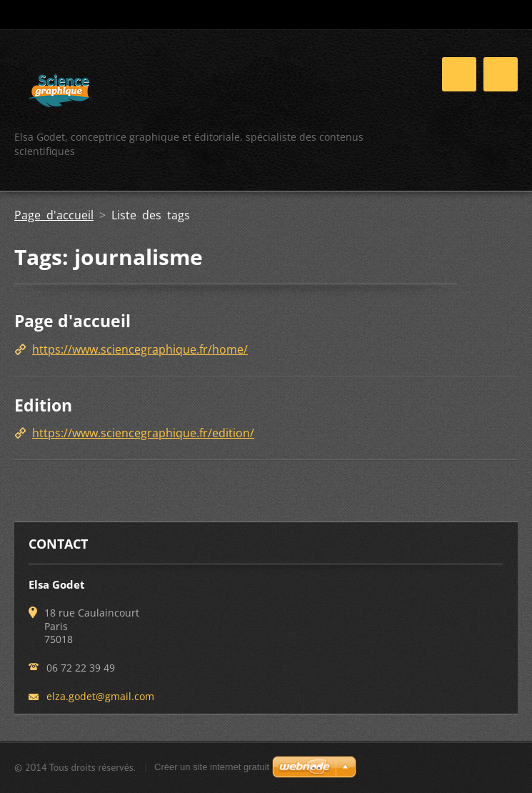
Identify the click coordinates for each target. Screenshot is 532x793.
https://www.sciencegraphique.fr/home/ (140, 349)
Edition (43, 405)
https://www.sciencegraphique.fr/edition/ (143, 433)
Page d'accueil (54, 215)
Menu (501, 74)
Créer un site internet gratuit (212, 767)
